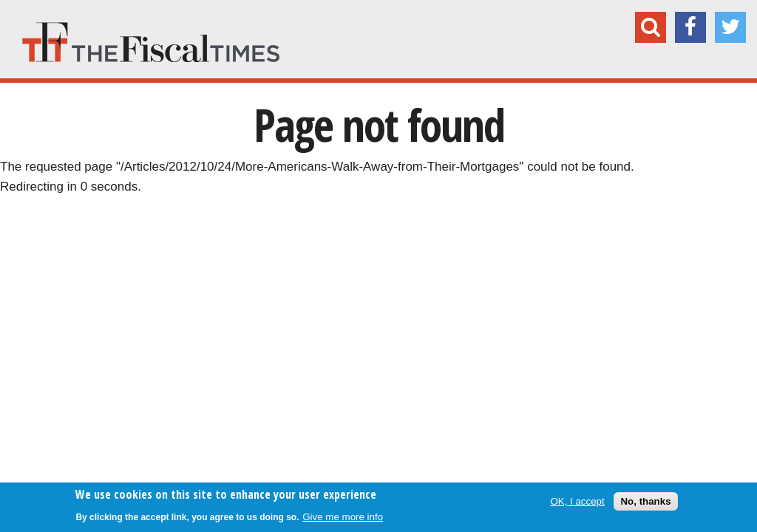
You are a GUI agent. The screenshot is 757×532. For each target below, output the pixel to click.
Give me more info (343, 517)
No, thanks (645, 501)
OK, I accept (577, 501)
